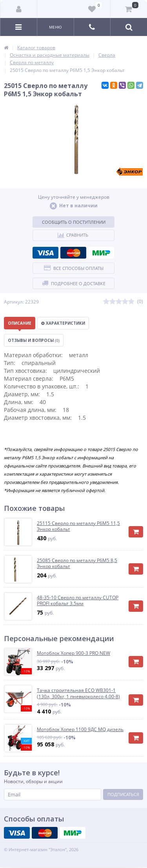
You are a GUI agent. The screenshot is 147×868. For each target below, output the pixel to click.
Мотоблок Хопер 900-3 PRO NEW (73, 653)
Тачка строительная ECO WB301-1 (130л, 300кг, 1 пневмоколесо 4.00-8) (78, 693)
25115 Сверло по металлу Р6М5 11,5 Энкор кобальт (78, 526)
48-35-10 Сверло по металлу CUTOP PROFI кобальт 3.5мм (78, 601)
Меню (55, 27)
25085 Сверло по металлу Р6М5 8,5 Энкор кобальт (77, 563)
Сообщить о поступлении (74, 222)
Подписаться (123, 794)
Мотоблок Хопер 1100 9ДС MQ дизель (80, 730)
